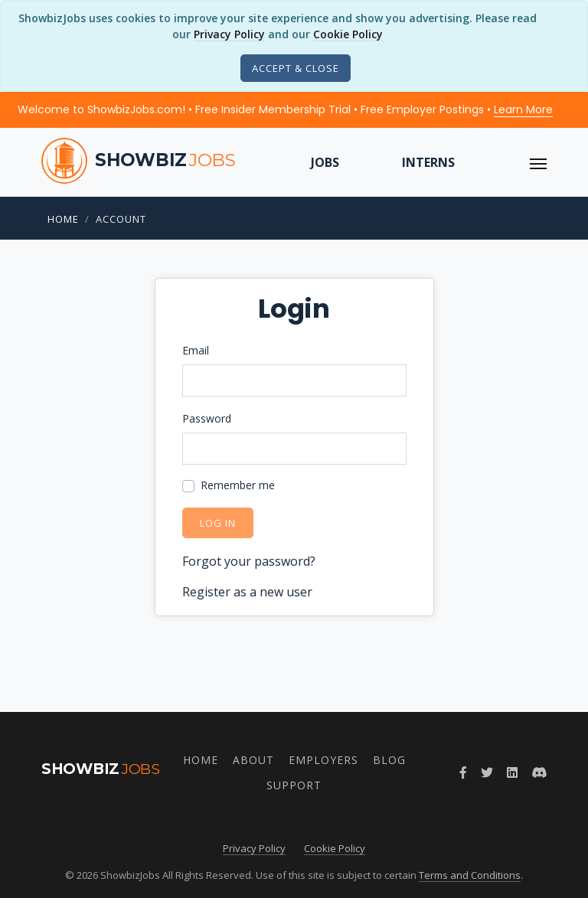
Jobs (325, 162)
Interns (428, 162)
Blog (389, 760)
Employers (323, 760)
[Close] (296, 68)
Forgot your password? (249, 561)
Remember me (238, 485)
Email (196, 350)
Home (63, 219)
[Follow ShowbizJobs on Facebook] (463, 772)
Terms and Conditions (470, 875)
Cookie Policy (348, 34)
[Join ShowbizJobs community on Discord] (539, 772)
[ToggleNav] (538, 162)
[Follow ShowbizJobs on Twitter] (487, 772)
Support (294, 785)
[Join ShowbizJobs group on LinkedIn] (512, 772)
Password (207, 418)
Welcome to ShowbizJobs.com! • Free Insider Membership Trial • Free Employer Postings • (285, 109)
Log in (218, 523)
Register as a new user (247, 592)
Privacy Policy (229, 34)
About (253, 760)
